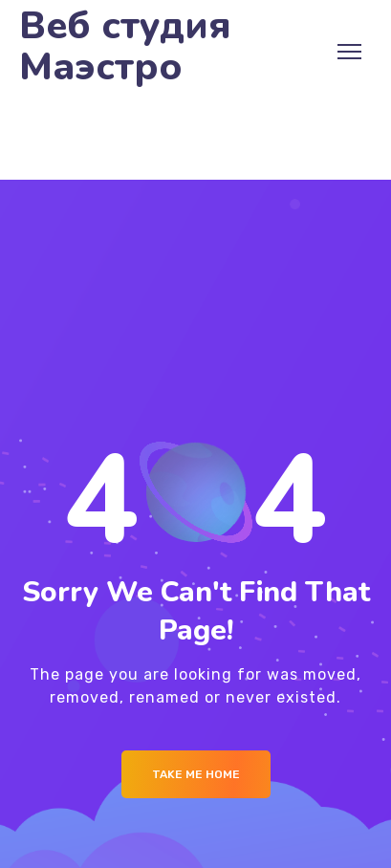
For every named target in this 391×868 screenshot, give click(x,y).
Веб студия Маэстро (125, 47)
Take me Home (196, 774)
